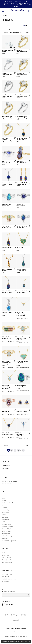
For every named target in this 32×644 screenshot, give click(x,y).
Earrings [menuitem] (4, 501)
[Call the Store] (6, 469)
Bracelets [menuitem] (4, 508)
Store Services (6, 555)
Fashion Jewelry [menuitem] (6, 512)
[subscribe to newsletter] (28, 595)
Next (27, 33)
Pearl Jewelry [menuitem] (5, 510)
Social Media (5, 581)
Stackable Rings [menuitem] (6, 534)
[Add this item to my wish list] (14, 50)
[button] (29, 11)
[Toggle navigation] (3, 11)
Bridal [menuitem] (3, 496)
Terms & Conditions (21, 629)
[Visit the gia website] (7, 615)
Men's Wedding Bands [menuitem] (8, 529)
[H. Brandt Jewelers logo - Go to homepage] (16, 11)
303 (23, 450)
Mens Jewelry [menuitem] (5, 519)
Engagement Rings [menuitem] (7, 531)
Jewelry (5, 16)
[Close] (30, 4)
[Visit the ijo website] (13, 615)
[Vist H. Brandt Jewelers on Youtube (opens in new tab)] (12, 605)
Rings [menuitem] (3, 498)
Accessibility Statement (16, 632)
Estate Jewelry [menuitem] (6, 517)
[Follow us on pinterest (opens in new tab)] (4, 605)
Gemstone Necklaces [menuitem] (7, 527)
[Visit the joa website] (18, 615)
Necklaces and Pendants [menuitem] (8, 503)
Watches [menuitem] (4, 522)
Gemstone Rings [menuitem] (6, 524)
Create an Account (7, 574)
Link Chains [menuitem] (5, 538)
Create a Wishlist (6, 557)
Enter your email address (9, 592)
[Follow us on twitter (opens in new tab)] (9, 605)
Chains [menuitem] (4, 505)
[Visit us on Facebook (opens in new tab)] (2, 605)
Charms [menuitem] (4, 515)
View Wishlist (5, 577)
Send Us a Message (7, 562)
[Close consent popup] (29, 641)
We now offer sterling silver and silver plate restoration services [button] (16, 5)
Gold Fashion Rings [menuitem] (7, 536)
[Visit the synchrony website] (24, 615)
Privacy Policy (10, 629)
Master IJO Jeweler (7, 560)
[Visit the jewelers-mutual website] (16, 620)
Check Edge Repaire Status (9, 579)
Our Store (4, 553)
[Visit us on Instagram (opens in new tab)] (7, 605)
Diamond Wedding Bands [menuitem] (9, 541)
